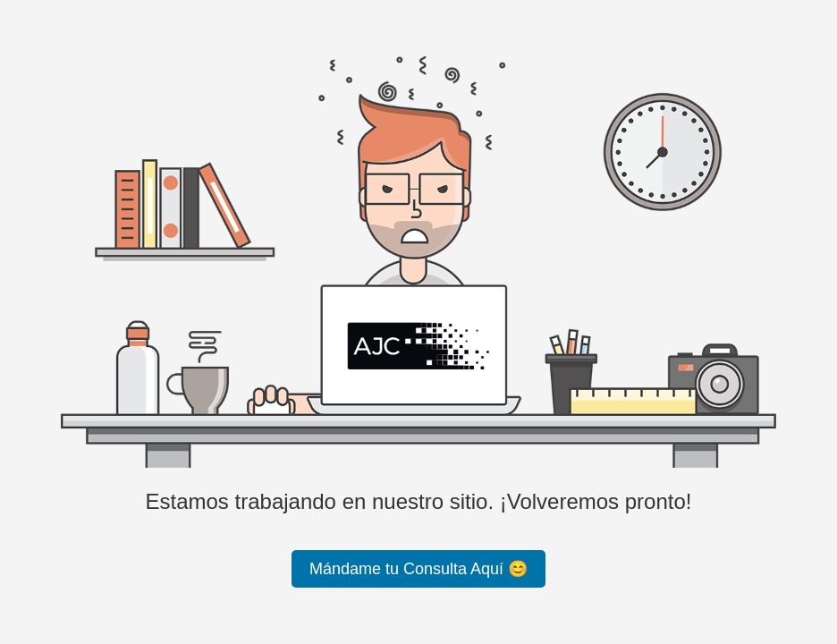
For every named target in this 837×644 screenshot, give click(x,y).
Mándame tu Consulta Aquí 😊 (418, 569)
